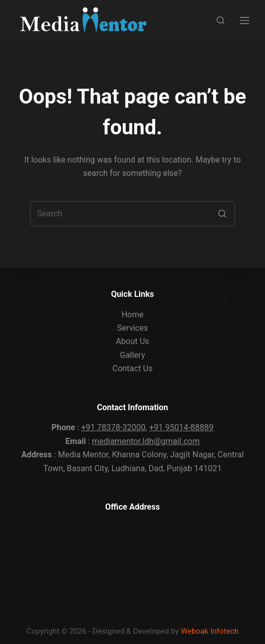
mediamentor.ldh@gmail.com (146, 441)
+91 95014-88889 (181, 427)
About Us (132, 341)
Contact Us (133, 368)
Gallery (132, 355)
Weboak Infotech (210, 631)
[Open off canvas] (244, 21)
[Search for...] (132, 214)
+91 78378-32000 (113, 427)
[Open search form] (221, 20)
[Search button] (222, 214)
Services (132, 328)
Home (132, 315)
